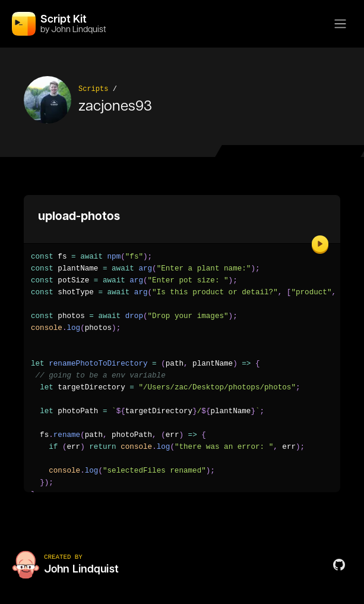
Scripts (93, 89)
